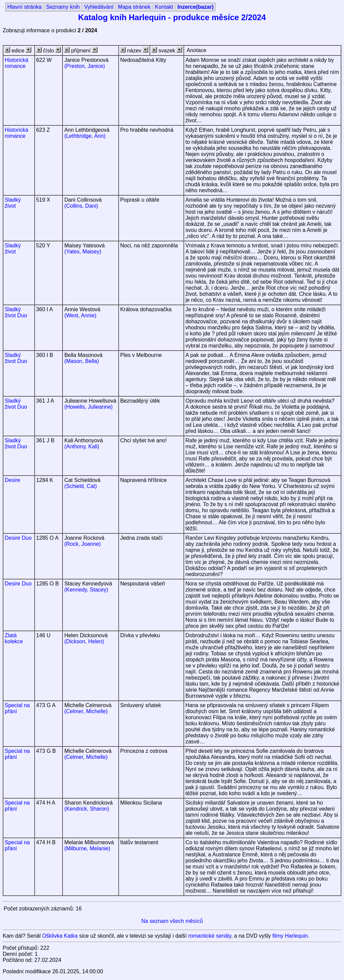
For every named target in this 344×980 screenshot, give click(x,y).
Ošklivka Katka (60, 936)
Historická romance (16, 63)
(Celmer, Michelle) (86, 711)
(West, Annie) (80, 315)
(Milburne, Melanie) (87, 848)
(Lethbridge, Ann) (85, 136)
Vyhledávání (99, 7)
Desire (12, 480)
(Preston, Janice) (84, 66)
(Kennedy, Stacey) (86, 590)
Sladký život (13, 203)
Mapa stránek (134, 7)
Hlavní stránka (25, 7)
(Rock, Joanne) (82, 544)
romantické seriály (210, 936)
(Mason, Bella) (81, 361)
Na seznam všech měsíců (172, 921)
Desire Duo (18, 538)
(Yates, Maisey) (83, 252)
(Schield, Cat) (80, 486)
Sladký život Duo (16, 312)
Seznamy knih (63, 7)
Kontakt (164, 7)
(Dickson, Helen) (84, 641)
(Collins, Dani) (81, 206)
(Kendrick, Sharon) (87, 809)
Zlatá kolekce (14, 638)
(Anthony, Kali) (82, 446)
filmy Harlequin (290, 936)
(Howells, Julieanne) (88, 407)
